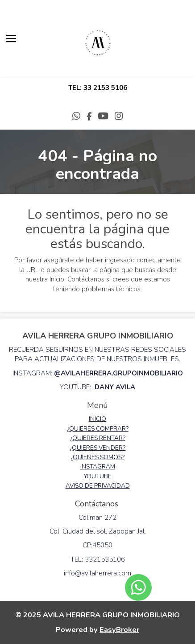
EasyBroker (119, 630)
